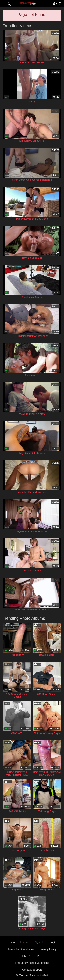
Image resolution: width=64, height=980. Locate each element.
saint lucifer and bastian (32, 492)
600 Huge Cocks (47, 694)
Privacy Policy (48, 949)
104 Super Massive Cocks (17, 695)
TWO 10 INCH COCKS (32, 414)
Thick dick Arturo (32, 297)
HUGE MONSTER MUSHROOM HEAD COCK (17, 775)
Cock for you (17, 850)
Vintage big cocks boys (32, 929)
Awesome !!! (32, 375)
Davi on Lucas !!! (32, 258)
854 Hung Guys (47, 811)
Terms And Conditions (21, 949)
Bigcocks (17, 890)
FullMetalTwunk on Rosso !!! (32, 336)
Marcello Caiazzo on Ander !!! (32, 610)
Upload (25, 942)
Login (53, 942)
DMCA (26, 956)
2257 (39, 956)
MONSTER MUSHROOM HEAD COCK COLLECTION (47, 775)
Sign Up (39, 942)
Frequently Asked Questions (32, 963)
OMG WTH (17, 733)
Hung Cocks (47, 890)
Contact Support (32, 970)
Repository (17, 655)
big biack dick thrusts (32, 453)
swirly (32, 102)
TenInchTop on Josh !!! (32, 141)
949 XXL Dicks (17, 811)
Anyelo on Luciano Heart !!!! (32, 532)
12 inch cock (47, 850)
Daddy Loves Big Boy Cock (32, 219)
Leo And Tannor (32, 570)
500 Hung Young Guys (47, 733)
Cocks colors (47, 655)
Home (11, 942)
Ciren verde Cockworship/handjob (32, 180)
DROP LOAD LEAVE (32, 63)
